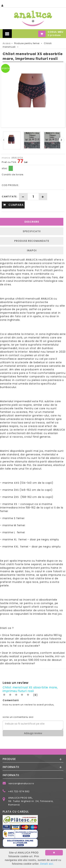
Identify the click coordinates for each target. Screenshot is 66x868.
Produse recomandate (32, 241)
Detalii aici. (47, 864)
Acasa (7, 43)
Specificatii (32, 231)
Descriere (32, 222)
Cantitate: (10, 196)
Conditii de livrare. (13, 175)
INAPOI (32, 250)
